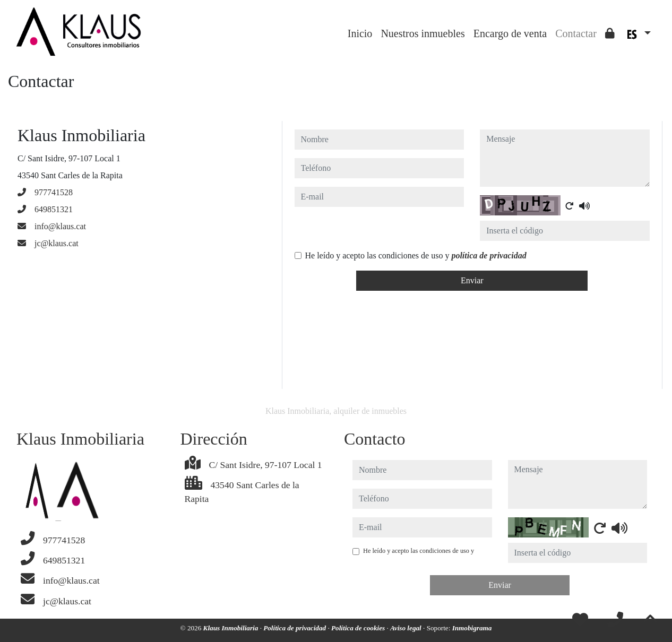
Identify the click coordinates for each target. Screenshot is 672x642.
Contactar (576, 33)
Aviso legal (407, 628)
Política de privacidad (295, 628)
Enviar (472, 280)
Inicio (360, 33)
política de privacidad (489, 255)
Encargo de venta (510, 33)
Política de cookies (359, 628)
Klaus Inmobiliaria (232, 628)
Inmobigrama (472, 628)
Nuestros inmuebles (423, 33)
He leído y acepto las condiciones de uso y (416, 255)
